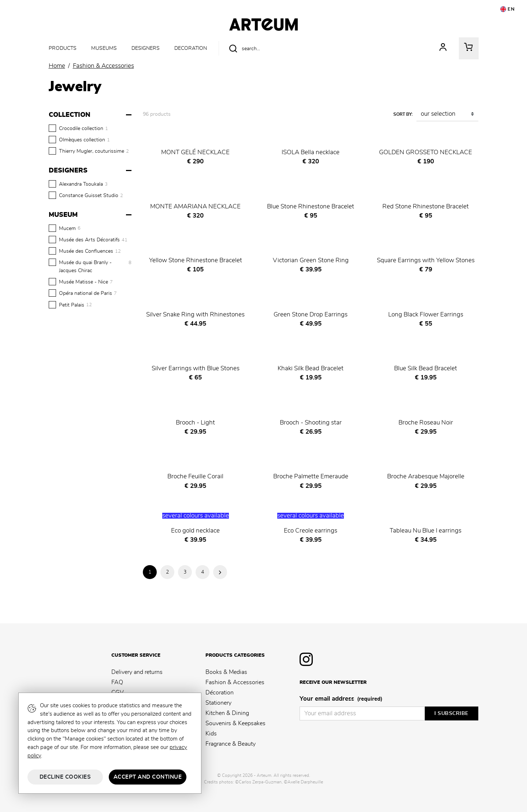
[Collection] (91, 115)
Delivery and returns (137, 672)
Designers (146, 48)
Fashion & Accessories (235, 682)
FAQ (117, 682)
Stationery (218, 703)
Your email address (341, 699)
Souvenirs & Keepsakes (235, 723)
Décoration (220, 693)
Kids (211, 734)
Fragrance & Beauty (231, 744)
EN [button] (508, 9)
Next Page (220, 572)
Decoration (191, 48)
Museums (104, 48)
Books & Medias (226, 672)
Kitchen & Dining (227, 713)
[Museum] (91, 215)
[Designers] (91, 171)
